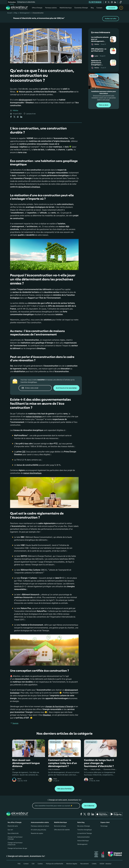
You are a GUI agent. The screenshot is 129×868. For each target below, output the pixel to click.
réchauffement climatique (29, 187)
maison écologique (34, 417)
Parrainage (104, 826)
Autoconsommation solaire (40, 822)
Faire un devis (104, 105)
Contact (26, 864)
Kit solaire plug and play (38, 830)
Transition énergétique (85, 830)
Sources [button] (14, 723)
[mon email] (56, 806)
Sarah (91, 779)
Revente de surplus (37, 833)
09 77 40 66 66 (95, 2)
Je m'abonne (89, 806)
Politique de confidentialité (55, 864)
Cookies (40, 864)
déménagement (25, 100)
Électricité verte (13, 826)
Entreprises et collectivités (26, 2)
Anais (55, 779)
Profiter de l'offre (111, 19)
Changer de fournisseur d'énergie (15, 838)
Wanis (19, 779)
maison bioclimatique (32, 473)
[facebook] (106, 2)
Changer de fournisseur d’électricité (15, 844)
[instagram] (112, 2)
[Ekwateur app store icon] (102, 814)
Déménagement (25, 13)
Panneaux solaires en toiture (40, 826)
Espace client (105, 822)
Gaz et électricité (13, 833)
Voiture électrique (83, 841)
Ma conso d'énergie (84, 826)
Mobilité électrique (60, 822)
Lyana (96, 56)
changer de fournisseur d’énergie (59, 707)
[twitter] (109, 2)
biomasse (14, 147)
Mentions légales (72, 864)
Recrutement (84, 864)
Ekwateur (47, 715)
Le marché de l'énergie (85, 833)
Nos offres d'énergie (15, 822)
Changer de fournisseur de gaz (17, 848)
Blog (16, 13)
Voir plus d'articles (64, 789)
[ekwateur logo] (17, 8)
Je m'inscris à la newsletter (66, 388)
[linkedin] (115, 2)
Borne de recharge (60, 826)
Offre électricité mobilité (62, 830)
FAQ (19, 864)
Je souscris (112, 8)
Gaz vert (10, 830)
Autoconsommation (83, 837)
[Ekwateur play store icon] (116, 814)
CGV (33, 864)
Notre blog (81, 822)
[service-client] (121, 2)
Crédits (94, 864)
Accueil (10, 13)
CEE (24, 452)
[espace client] (121, 8)
